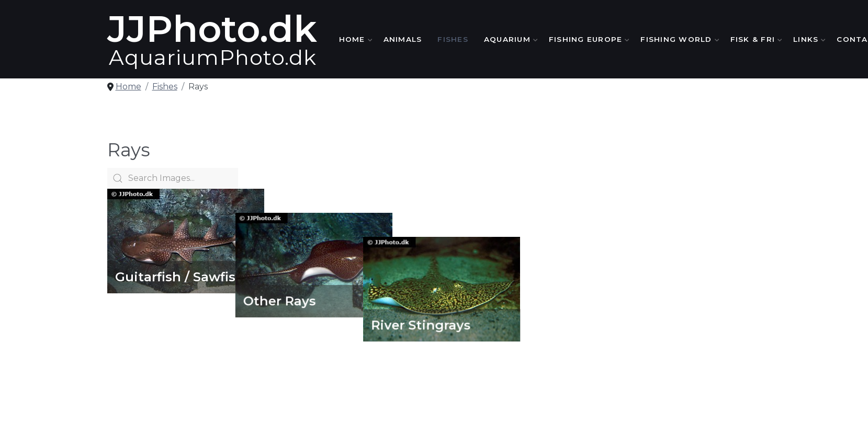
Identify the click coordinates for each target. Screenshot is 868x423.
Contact (743, 365)
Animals (403, 39)
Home (353, 39)
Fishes (453, 39)
